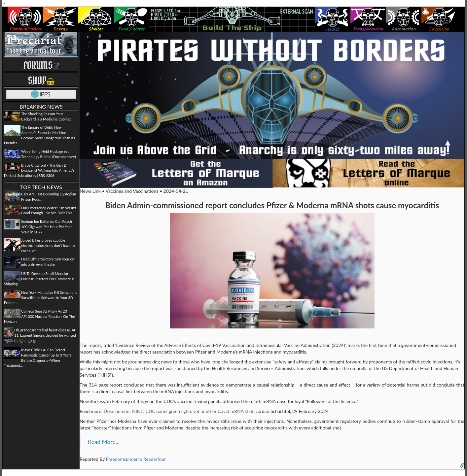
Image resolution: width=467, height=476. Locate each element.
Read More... (104, 442)
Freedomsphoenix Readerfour (136, 459)
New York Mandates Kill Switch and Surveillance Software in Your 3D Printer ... (41, 297)
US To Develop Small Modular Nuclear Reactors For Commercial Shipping (39, 279)
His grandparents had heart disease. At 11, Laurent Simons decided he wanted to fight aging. (45, 335)
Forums (41, 65)
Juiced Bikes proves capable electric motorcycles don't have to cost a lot (48, 245)
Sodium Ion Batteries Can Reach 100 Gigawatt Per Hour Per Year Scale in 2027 (47, 226)
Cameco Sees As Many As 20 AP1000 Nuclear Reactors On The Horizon (39, 316)
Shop (41, 80)
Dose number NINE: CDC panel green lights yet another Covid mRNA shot (179, 411)
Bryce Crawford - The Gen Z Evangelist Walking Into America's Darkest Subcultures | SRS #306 (39, 170)
